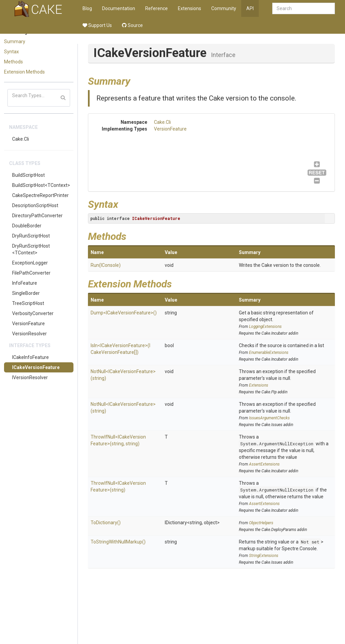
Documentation (119, 8)
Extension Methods (24, 72)
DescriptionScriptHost (35, 205)
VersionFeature (28, 324)
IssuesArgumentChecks (269, 418)
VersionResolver (29, 334)
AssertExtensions (264, 464)
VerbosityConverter (33, 313)
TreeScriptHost (28, 303)
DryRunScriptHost (31, 236)
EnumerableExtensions (269, 353)
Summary (15, 41)
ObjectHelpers (261, 523)
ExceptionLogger (30, 263)
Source (132, 25)
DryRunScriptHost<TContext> (31, 249)
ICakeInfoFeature (30, 357)
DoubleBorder (27, 226)
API (250, 8)
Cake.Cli (21, 139)
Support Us (97, 25)
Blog (87, 8)
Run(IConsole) (106, 265)
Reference (156, 8)
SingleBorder (26, 293)
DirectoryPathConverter (37, 216)
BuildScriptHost (28, 175)
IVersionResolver (30, 377)
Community (224, 8)
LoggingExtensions (265, 327)
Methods (13, 62)
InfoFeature (25, 283)
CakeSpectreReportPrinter (40, 195)
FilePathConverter (31, 273)
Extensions (190, 8)
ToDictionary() (106, 523)
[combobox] (304, 8)
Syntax (11, 52)
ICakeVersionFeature (36, 367)
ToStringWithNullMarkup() (118, 542)
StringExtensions (264, 556)
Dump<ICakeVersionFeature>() (124, 313)
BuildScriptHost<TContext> (41, 185)
